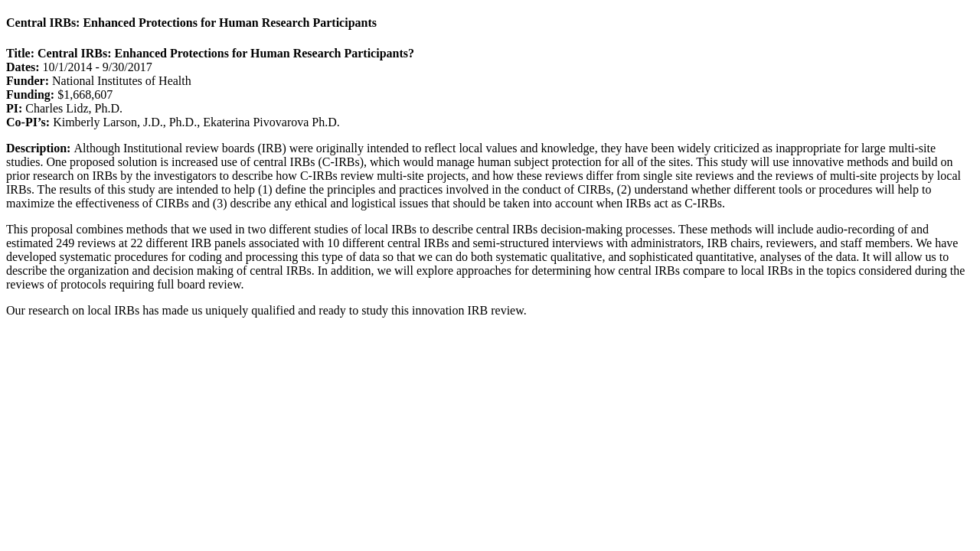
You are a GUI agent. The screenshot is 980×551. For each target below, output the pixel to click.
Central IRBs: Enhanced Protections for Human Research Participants (191, 23)
